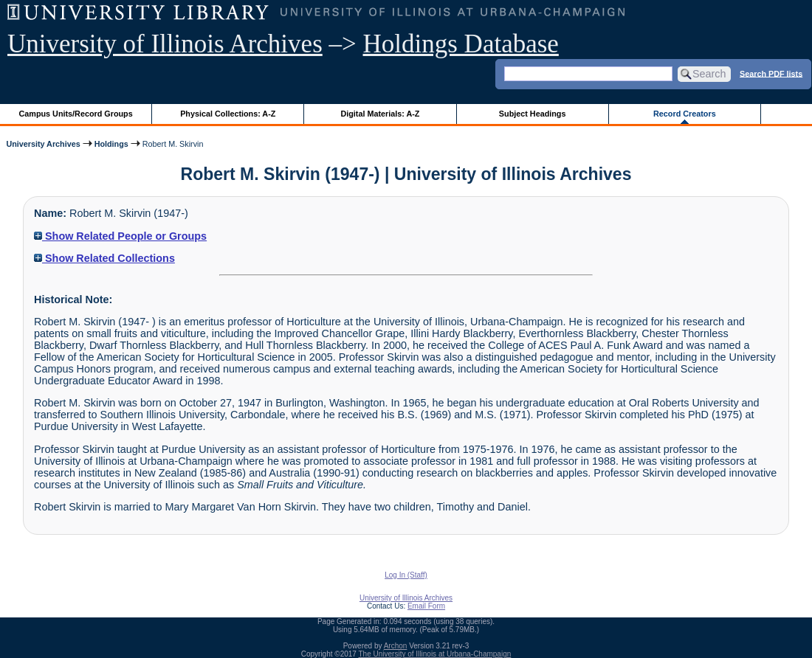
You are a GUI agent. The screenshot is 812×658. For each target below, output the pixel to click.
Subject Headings (533, 114)
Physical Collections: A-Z (228, 114)
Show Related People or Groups (120, 236)
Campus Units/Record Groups (76, 114)
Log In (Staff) (406, 575)
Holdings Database (461, 44)
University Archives (43, 144)
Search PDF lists (771, 73)
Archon (396, 646)
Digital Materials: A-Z (380, 114)
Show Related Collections (104, 258)
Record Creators (685, 114)
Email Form (426, 606)
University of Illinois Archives (165, 44)
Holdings (111, 144)
